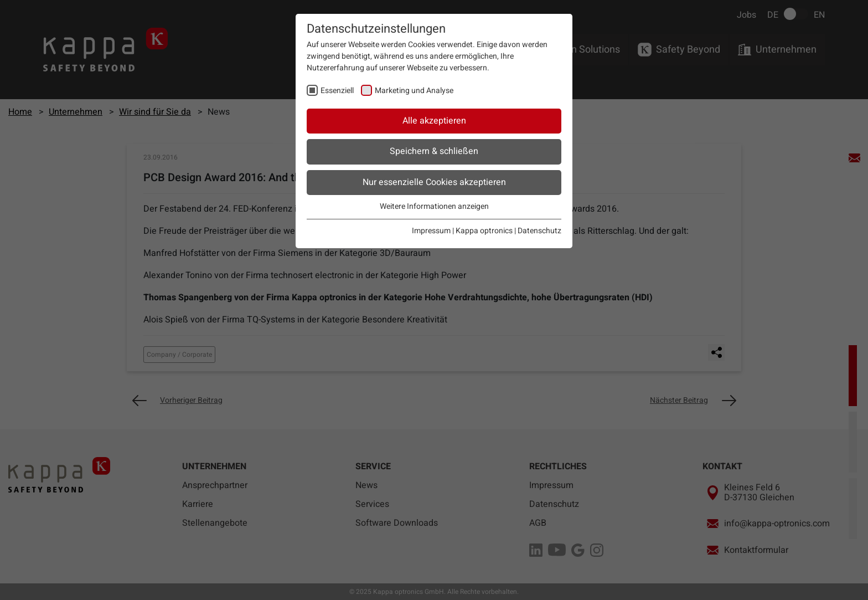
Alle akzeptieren (434, 121)
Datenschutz (539, 231)
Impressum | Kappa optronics (462, 231)
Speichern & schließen (434, 151)
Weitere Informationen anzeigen (434, 206)
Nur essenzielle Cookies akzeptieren (434, 182)
